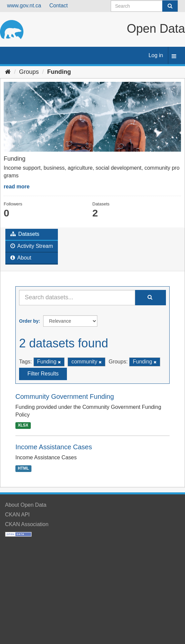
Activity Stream (32, 246)
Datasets (25, 234)
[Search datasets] (144, 6)
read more (17, 187)
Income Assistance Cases (54, 447)
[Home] (8, 72)
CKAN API (17, 515)
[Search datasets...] (77, 298)
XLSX (23, 425)
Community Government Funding (65, 396)
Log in (156, 55)
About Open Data (26, 505)
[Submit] (170, 6)
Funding (59, 72)
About (21, 258)
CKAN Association (27, 524)
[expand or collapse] (174, 57)
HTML (23, 468)
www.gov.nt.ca (24, 6)
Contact (58, 6)
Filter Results (43, 374)
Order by (29, 321)
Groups (29, 72)
